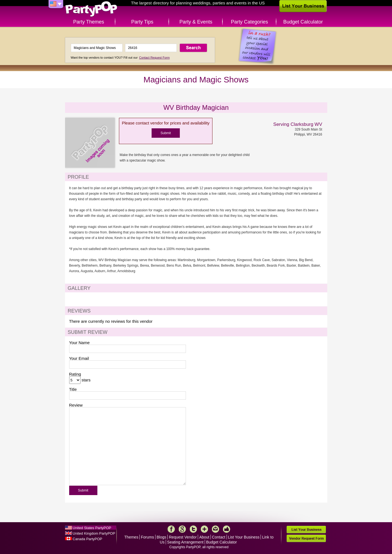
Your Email (79, 358)
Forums (147, 537)
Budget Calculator (303, 22)
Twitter (193, 529)
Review (76, 405)
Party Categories (250, 22)
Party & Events (196, 22)
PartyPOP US (91, 9)
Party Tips (142, 22)
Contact (219, 537)
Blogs (161, 537)
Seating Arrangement (185, 542)
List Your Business (244, 537)
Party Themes (89, 22)
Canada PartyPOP (88, 539)
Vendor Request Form (306, 538)
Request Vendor (183, 537)
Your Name (80, 343)
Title (73, 389)
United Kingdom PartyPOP (94, 533)
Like (227, 529)
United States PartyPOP (92, 528)
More (204, 529)
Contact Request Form (155, 58)
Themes (131, 537)
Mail (216, 529)
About (204, 537)
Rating (75, 374)
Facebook (171, 529)
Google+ (182, 529)
